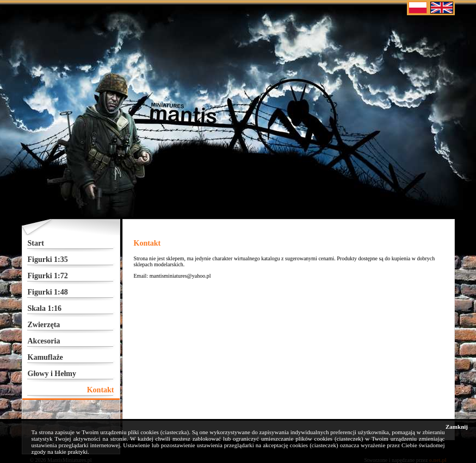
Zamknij (457, 427)
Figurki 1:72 (48, 276)
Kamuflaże (45, 357)
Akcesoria (44, 341)
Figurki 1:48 (48, 292)
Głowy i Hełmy (52, 374)
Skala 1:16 (45, 308)
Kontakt (101, 390)
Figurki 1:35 (48, 259)
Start (36, 243)
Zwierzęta (44, 325)
